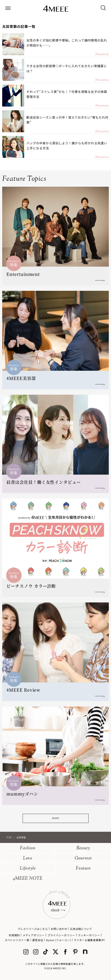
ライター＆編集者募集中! (89, 940)
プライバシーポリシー (61, 935)
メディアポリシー (34, 935)
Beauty (83, 848)
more (55, 818)
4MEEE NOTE (28, 879)
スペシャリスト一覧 (17, 940)
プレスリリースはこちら (33, 929)
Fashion (28, 848)
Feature (83, 869)
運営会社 (38, 940)
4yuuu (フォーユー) (58, 940)
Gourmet (83, 858)
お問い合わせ (59, 929)
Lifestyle (28, 869)
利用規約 (14, 935)
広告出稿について (81, 929)
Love (28, 858)
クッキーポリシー (89, 935)
